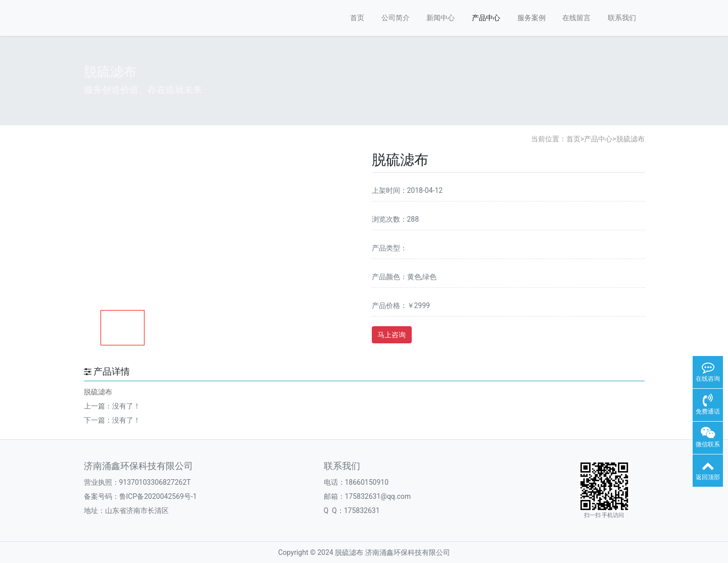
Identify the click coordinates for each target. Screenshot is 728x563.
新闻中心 (441, 18)
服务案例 (531, 18)
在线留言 (576, 18)
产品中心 (486, 18)
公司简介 (396, 18)
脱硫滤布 (630, 139)
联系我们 (622, 18)
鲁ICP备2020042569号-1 (158, 496)
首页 (357, 18)
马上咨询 (392, 335)
